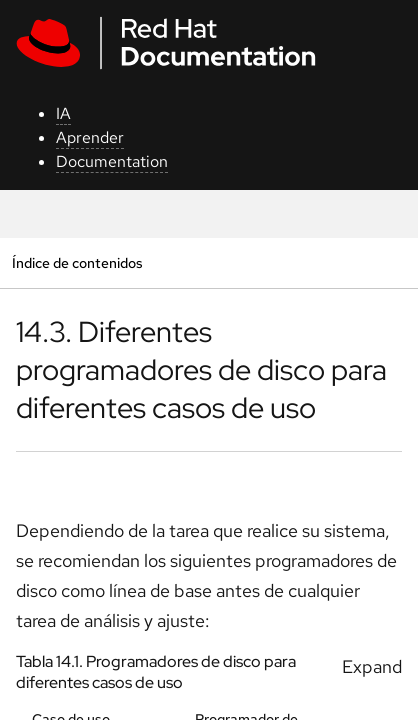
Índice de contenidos (77, 262)
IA (63, 113)
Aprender (90, 137)
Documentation (112, 161)
